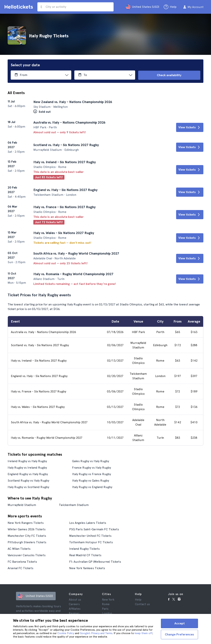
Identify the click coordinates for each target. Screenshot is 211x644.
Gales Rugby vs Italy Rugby (91, 461)
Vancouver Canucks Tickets (27, 555)
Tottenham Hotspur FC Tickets (91, 542)
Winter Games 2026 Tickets (27, 529)
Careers (74, 604)
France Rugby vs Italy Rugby (91, 467)
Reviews (74, 613)
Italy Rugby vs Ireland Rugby (27, 467)
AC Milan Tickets (19, 549)
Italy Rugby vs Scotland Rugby (28, 487)
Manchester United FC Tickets (90, 536)
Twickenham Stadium (74, 505)
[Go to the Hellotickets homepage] (19, 7)
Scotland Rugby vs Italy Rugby (28, 480)
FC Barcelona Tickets (22, 561)
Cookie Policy (66, 633)
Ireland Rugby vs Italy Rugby (27, 461)
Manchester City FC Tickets (27, 536)
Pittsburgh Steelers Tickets (27, 542)
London (107, 613)
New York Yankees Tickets (87, 568)
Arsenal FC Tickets (20, 568)
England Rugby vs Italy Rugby (28, 474)
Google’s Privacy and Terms (96, 633)
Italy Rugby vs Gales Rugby (91, 480)
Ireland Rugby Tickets (84, 549)
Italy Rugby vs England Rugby (92, 487)
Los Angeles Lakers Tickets (88, 523)
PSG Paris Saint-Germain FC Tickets (94, 529)
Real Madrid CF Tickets (85, 555)
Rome (106, 604)
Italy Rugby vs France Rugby (91, 474)
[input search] (75, 7)
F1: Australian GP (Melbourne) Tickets (95, 561)
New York (108, 599)
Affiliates (75, 609)
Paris (105, 609)
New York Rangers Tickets (26, 523)
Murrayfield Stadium (22, 505)
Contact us (142, 604)
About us (75, 599)
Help (138, 599)
